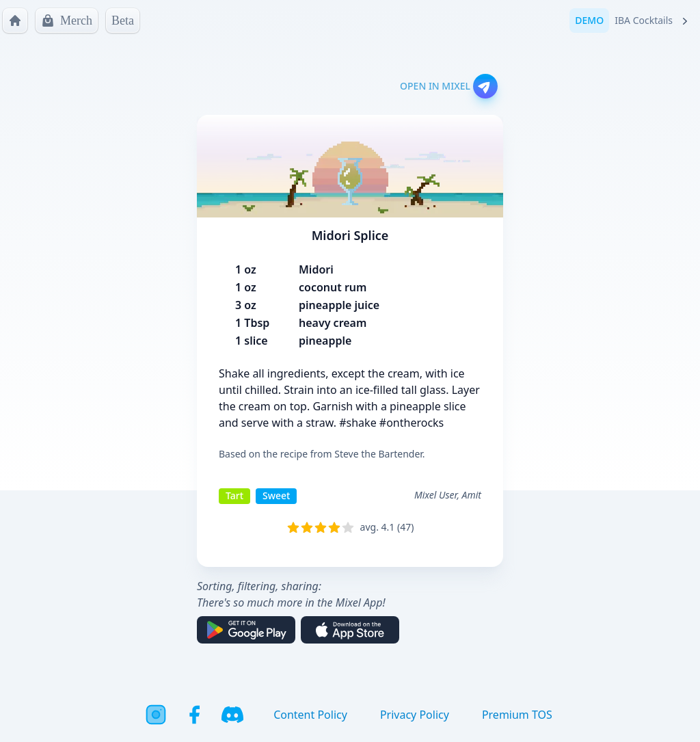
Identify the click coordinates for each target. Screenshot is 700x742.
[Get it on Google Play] (246, 630)
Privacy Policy (415, 715)
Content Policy (310, 715)
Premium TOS (517, 715)
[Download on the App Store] (350, 630)
